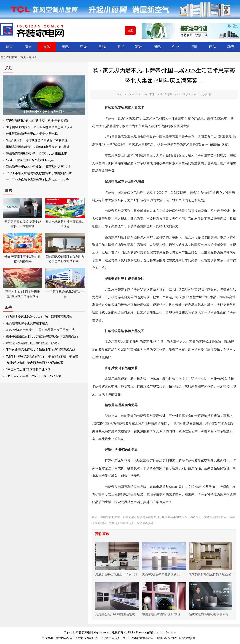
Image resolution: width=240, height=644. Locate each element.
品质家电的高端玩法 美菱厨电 (209, 614)
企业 (176, 47)
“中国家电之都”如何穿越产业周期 (28, 369)
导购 (47, 47)
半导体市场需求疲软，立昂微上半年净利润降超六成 (40, 350)
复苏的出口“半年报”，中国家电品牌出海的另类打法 (40, 330)
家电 (65, 47)
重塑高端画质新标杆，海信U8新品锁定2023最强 (38, 147)
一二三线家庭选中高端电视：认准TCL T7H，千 (37, 180)
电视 (102, 47)
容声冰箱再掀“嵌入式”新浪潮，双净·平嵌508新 (37, 121)
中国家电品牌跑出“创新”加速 (161, 614)
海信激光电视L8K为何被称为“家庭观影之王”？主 (39, 167)
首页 (9, 47)
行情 (194, 47)
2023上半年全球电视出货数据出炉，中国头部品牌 (39, 173)
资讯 (28, 47)
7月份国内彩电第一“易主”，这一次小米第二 (35, 376)
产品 (212, 47)
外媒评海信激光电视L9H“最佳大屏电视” (33, 134)
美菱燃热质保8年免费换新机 (161, 574)
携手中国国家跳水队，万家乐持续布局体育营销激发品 (42, 336)
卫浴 (120, 47)
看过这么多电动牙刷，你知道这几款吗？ (33, 343)
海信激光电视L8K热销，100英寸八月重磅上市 (36, 153)
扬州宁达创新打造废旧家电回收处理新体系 (34, 363)
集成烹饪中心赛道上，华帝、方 (116, 574)
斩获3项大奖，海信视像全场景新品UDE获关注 (37, 140)
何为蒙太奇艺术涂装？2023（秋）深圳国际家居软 (39, 317)
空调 (84, 47)
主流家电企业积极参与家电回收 (44, 112)
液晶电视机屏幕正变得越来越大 (27, 323)
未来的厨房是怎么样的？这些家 (210, 574)
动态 (231, 47)
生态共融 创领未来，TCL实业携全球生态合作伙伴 (39, 127)
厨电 (157, 47)
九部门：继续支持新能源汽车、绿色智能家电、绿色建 (42, 356)
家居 (139, 47)
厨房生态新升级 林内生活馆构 (115, 614)
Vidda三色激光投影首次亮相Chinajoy (30, 160)
